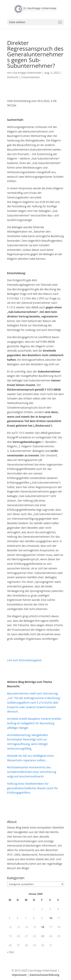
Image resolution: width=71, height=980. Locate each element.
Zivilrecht (13, 77)
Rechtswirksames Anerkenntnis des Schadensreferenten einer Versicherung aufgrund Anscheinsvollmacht (32, 772)
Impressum (19, 975)
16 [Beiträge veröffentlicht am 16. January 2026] (43, 927)
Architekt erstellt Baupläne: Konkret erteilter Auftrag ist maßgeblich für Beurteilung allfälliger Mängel (34, 723)
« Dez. (11, 952)
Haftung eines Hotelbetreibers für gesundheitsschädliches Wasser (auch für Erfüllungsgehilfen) (33, 788)
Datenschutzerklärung (44, 975)
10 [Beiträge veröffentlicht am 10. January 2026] (51, 918)
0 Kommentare (30, 77)
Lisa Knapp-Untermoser (27, 73)
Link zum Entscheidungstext (24, 660)
